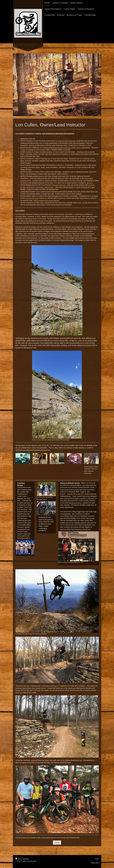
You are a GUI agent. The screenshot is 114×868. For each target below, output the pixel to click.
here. (91, 183)
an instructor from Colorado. (66, 141)
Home (57, 843)
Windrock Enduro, (75, 503)
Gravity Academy (59, 185)
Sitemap (26, 859)
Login (97, 859)
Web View (95, 863)
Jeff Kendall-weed (32, 198)
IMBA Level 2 (77, 148)
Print (19, 859)
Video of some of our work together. (47, 200)
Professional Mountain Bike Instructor (57, 148)
